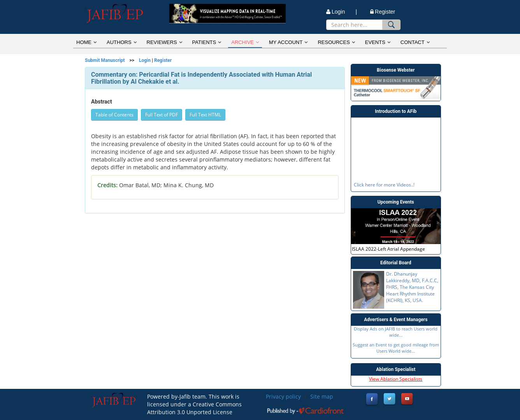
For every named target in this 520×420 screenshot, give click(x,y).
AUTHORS (122, 42)
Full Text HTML (205, 115)
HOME (86, 42)
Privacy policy (283, 396)
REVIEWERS (164, 42)
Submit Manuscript (105, 60)
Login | (342, 12)
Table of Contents (114, 115)
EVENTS (378, 42)
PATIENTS (207, 42)
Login (145, 60)
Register (383, 12)
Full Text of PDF (162, 115)
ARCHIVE (245, 42)
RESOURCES (336, 42)
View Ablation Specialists (396, 379)
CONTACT (415, 42)
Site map (322, 396)
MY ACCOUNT (288, 42)
